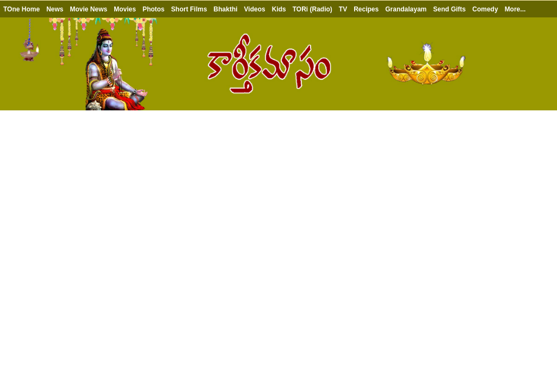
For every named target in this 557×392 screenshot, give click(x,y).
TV (343, 9)
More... (515, 9)
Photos (154, 9)
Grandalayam (406, 9)
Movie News (88, 9)
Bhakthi (226, 9)
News (55, 9)
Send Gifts (449, 9)
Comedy (485, 9)
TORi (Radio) (312, 9)
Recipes (366, 9)
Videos (255, 9)
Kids (279, 9)
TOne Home (21, 9)
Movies (125, 9)
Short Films (189, 9)
